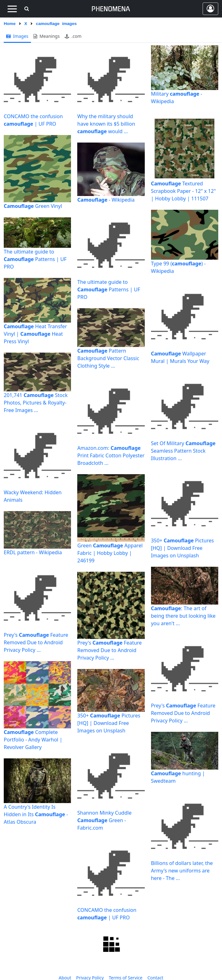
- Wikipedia (106, 200)
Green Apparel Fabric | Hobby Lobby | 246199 (110, 553)
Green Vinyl (33, 206)
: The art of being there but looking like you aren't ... (183, 616)
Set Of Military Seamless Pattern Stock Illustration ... (183, 451)
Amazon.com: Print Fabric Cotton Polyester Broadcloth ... (111, 455)
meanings (47, 36)
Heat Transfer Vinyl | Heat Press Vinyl (35, 334)
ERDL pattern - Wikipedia (33, 552)
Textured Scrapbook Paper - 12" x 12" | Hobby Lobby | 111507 (184, 191)
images (17, 36)
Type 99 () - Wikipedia (178, 267)
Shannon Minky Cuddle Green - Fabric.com (104, 820)
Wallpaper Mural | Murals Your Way (180, 357)
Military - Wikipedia (177, 98)
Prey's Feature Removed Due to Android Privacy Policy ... (36, 642)
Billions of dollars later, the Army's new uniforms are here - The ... (182, 871)
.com (73, 36)
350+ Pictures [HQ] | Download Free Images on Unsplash (109, 723)
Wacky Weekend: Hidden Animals (33, 496)
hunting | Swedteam (178, 777)
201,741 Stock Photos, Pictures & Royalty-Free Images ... (36, 403)
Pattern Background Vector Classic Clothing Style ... (108, 358)
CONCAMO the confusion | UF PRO (33, 120)
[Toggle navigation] (12, 9)
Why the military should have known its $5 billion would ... (106, 124)
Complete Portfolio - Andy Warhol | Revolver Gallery (33, 740)
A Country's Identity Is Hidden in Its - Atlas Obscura (36, 814)
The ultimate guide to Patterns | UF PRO (35, 259)
